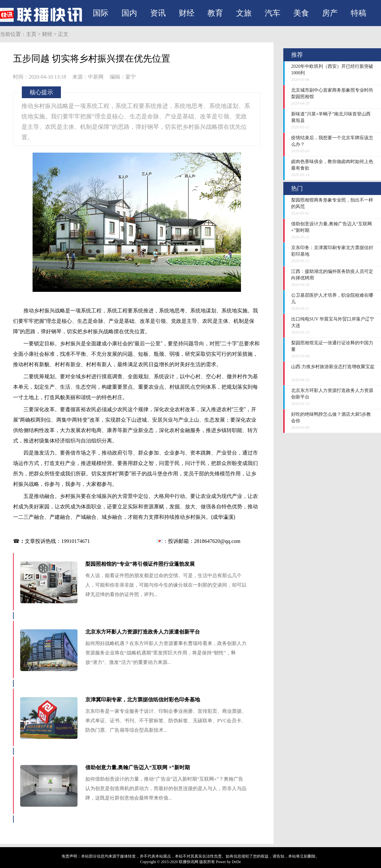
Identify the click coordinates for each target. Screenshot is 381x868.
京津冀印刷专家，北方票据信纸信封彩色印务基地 (143, 700)
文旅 (244, 13)
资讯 (158, 13)
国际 (101, 13)
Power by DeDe (228, 862)
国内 (129, 13)
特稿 (359, 13)
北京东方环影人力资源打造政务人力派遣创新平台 (143, 632)
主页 (31, 34)
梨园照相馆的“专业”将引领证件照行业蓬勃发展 (140, 564)
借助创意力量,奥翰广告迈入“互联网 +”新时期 (138, 767)
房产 (330, 13)
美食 (301, 13)
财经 (187, 13)
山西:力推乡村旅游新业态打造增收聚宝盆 (333, 367)
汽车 (273, 13)
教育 (215, 13)
